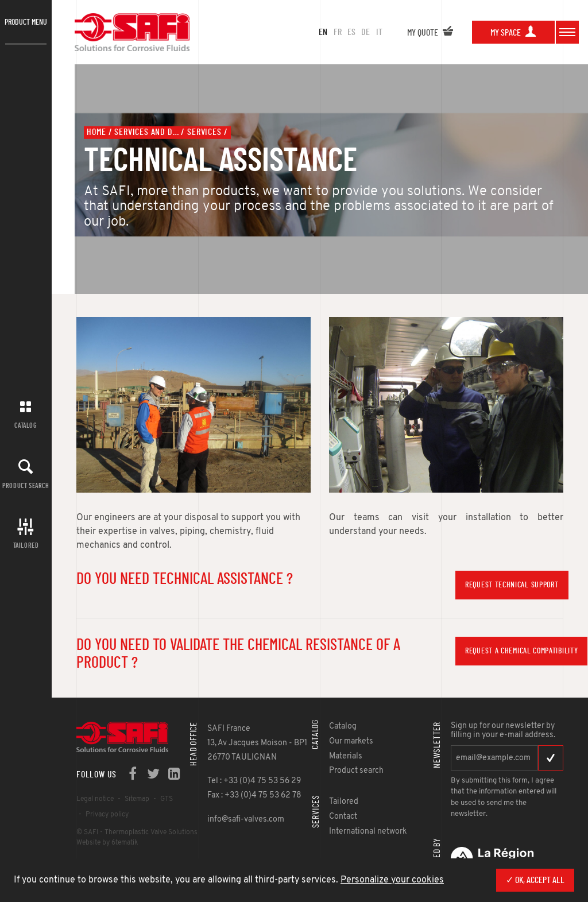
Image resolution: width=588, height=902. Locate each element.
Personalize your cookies (392, 880)
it (379, 32)
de (365, 32)
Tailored (26, 545)
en (323, 32)
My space (513, 33)
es (351, 32)
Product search (26, 486)
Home (96, 132)
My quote (430, 33)
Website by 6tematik (107, 843)
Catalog (26, 425)
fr (338, 32)
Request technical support (512, 585)
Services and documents (146, 132)
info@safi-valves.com (246, 820)
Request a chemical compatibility (521, 651)
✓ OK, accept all (535, 880)
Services (204, 132)
